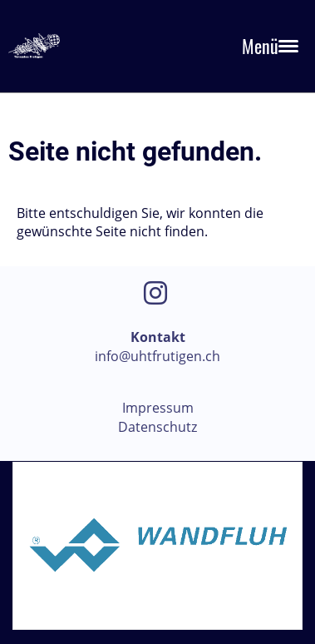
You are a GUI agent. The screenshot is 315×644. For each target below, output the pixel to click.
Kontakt (158, 337)
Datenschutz (157, 427)
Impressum (158, 408)
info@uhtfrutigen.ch (157, 356)
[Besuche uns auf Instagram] (155, 292)
